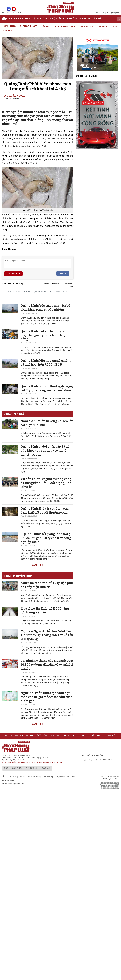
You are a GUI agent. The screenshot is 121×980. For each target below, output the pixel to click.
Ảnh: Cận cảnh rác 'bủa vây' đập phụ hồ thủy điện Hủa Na (47, 585)
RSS (6, 768)
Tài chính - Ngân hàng (64, 26)
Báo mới (46, 768)
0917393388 (10, 780)
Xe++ (68, 19)
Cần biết (97, 19)
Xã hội (52, 19)
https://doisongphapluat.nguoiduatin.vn (16, 755)
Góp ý (105, 13)
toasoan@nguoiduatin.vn (14, 784)
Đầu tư (45, 26)
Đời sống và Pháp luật (86, 76)
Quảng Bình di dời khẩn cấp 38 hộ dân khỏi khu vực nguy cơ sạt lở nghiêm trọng (45, 450)
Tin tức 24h (32, 768)
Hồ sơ (115, 26)
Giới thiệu (17, 768)
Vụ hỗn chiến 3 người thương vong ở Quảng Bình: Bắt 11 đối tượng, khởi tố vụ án (47, 483)
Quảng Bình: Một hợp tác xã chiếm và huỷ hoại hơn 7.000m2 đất (46, 363)
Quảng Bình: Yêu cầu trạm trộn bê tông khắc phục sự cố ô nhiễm (45, 308)
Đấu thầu (102, 26)
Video (89, 19)
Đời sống (42, 19)
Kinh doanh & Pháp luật (21, 19)
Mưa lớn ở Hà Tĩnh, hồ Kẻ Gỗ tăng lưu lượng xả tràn (45, 611)
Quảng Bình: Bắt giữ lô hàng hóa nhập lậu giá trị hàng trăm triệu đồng (44, 335)
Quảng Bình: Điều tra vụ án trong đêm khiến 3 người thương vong (45, 510)
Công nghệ (78, 19)
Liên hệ (98, 13)
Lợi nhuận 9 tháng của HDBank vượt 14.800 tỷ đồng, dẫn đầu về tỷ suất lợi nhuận (47, 665)
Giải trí (61, 19)
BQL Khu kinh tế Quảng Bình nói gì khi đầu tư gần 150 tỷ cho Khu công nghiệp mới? (46, 538)
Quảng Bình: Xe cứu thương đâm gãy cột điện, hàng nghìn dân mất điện (47, 388)
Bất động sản (86, 26)
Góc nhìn (8, 31)
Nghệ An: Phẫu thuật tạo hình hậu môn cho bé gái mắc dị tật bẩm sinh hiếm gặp (47, 697)
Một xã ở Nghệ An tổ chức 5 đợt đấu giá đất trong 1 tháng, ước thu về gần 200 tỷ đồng (47, 635)
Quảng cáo (115, 13)
